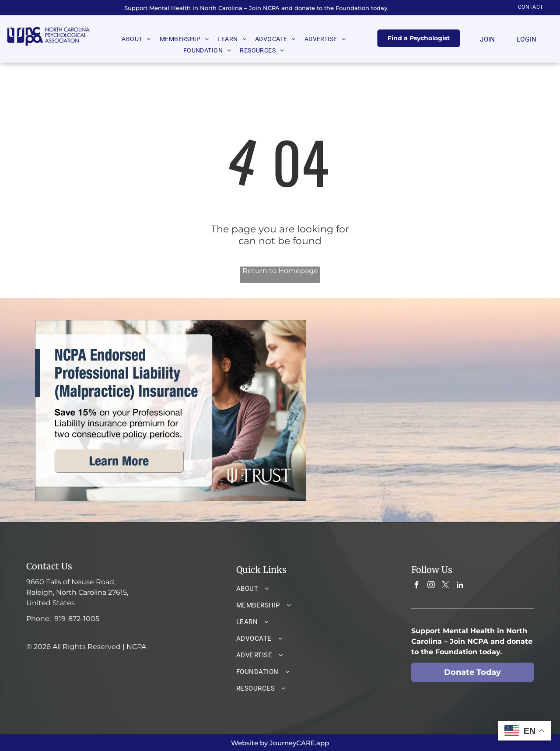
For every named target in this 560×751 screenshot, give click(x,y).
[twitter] (446, 586)
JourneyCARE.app (299, 743)
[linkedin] (460, 586)
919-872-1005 (77, 619)
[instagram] (431, 586)
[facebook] (417, 586)
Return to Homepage (280, 271)
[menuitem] (531, 7)
